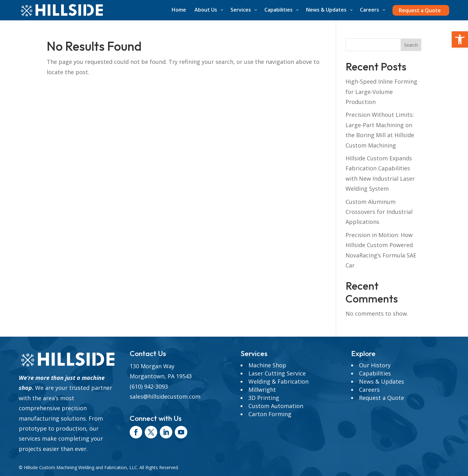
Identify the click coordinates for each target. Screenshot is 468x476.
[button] (460, 39)
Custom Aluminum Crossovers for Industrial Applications (379, 212)
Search (411, 45)
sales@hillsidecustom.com (165, 396)
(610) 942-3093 (149, 386)
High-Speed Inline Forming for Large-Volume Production (381, 92)
